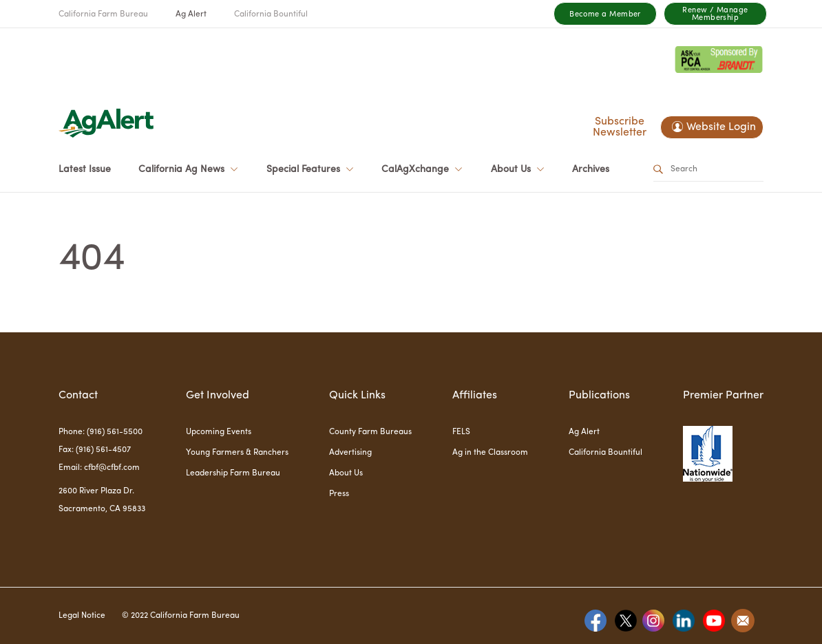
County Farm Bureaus (370, 432)
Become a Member (605, 15)
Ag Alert (191, 14)
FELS (461, 432)
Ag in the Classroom (490, 453)
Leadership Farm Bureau (233, 473)
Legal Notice (82, 616)
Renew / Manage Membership (715, 14)
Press (339, 494)
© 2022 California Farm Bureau (181, 616)
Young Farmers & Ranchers (237, 453)
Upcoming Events (219, 432)
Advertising (350, 453)
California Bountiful (271, 14)
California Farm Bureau (103, 14)
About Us (346, 473)
